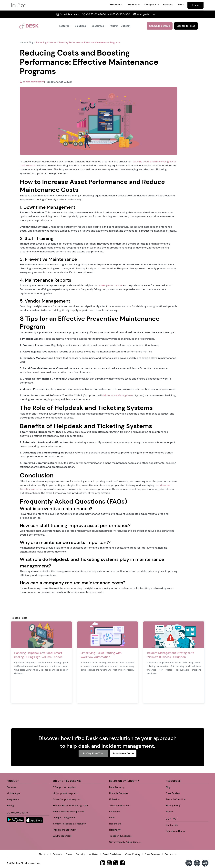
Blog (31, 42)
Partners (168, 5)
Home (23, 42)
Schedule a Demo (160, 26)
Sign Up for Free (186, 26)
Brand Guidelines (112, 854)
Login (195, 5)
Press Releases (152, 854)
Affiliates (94, 854)
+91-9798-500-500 (119, 14)
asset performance (110, 285)
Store (181, 5)
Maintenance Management (118, 395)
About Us (44, 854)
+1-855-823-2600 (96, 14)
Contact (126, 26)
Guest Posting (133, 854)
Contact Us (171, 854)
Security (80, 854)
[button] (116, 5)
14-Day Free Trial (93, 753)
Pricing (114, 26)
